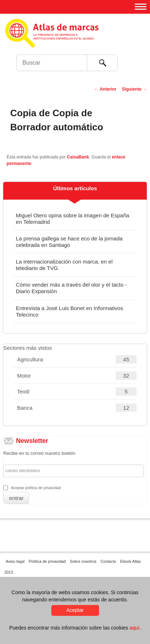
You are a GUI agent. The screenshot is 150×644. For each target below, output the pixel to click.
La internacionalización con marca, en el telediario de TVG (64, 265)
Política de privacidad (47, 561)
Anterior (106, 89)
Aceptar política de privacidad (36, 488)
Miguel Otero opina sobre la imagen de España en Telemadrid (73, 219)
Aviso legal (15, 561)
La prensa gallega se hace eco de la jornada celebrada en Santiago (69, 242)
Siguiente (134, 89)
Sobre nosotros (83, 561)
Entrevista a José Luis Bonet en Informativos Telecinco (70, 311)
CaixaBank (78, 157)
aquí (134, 628)
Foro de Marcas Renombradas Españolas (134, 49)
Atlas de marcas (77, 40)
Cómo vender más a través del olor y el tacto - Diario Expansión (71, 288)
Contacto (108, 561)
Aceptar (75, 610)
